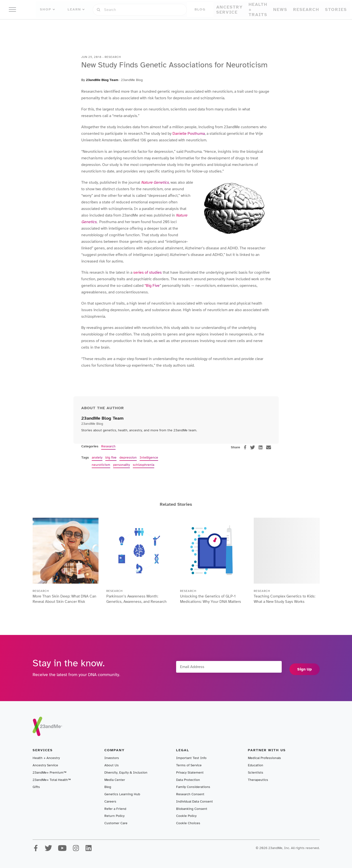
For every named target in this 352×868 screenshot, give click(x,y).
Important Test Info (191, 758)
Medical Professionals (264, 758)
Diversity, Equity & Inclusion (126, 773)
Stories (232, 25)
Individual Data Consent (194, 801)
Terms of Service (189, 765)
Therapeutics (258, 780)
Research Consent (190, 794)
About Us (112, 765)
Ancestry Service (130, 25)
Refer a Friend (115, 809)
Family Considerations (193, 787)
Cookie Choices (188, 823)
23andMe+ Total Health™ (52, 780)
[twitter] (253, 447)
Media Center (115, 780)
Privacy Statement (190, 773)
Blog (108, 787)
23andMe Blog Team (102, 80)
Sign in (242, 9)
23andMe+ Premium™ (50, 773)
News (190, 25)
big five (111, 457)
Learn (91, 9)
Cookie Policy (186, 816)
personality (122, 465)
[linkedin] (261, 447)
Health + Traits (166, 25)
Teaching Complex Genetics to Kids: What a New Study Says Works (283, 603)
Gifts (36, 787)
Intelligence (149, 457)
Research (210, 25)
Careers (110, 801)
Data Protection (188, 780)
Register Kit (271, 9)
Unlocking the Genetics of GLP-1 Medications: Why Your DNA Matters (212, 603)
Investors (112, 758)
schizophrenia (144, 465)
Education (256, 765)
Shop (70, 9)
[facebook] (245, 447)
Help (296, 9)
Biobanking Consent (192, 809)
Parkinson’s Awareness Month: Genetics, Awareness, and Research (135, 603)
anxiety (97, 457)
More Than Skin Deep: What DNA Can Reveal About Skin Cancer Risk (64, 603)
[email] (269, 447)
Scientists (256, 773)
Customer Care (116, 823)
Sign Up (305, 668)
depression (128, 457)
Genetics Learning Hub (122, 794)
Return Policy (114, 816)
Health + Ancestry (46, 758)
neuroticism (101, 465)
